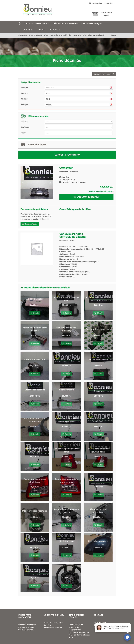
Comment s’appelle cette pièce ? (89, 35)
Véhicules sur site (26, 630)
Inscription (97, 3)
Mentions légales (76, 625)
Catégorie (25, 127)
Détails (35, 313)
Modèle (24, 99)
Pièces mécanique (92, 24)
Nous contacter (30, 224)
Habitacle (28, 30)
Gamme (24, 93)
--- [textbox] (47, 122)
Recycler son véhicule (61, 35)
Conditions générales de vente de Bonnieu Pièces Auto (79, 635)
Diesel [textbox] (79, 105)
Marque (24, 88)
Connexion (109, 3)
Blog (113, 35)
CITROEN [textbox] (79, 88)
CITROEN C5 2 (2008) (73, 237)
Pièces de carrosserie (65, 24)
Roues (41, 30)
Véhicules (54, 30)
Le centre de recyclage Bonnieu (33, 35)
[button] (23, 183)
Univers (24, 122)
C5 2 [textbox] (79, 93)
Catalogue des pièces (37, 24)
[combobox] (79, 88)
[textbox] (79, 133)
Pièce (23, 133)
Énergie (24, 105)
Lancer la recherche (67, 155)
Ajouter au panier (86, 197)
